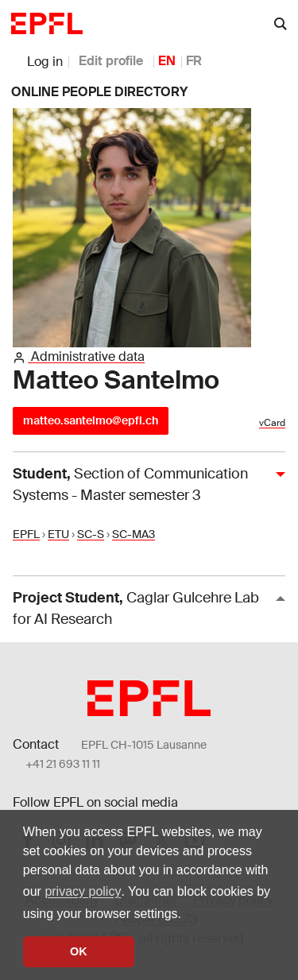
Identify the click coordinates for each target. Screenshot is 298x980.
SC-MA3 (134, 534)
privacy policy (83, 891)
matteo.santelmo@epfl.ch (91, 420)
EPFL (26, 534)
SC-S (91, 534)
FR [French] (194, 61)
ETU (58, 534)
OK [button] (79, 951)
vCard (272, 423)
